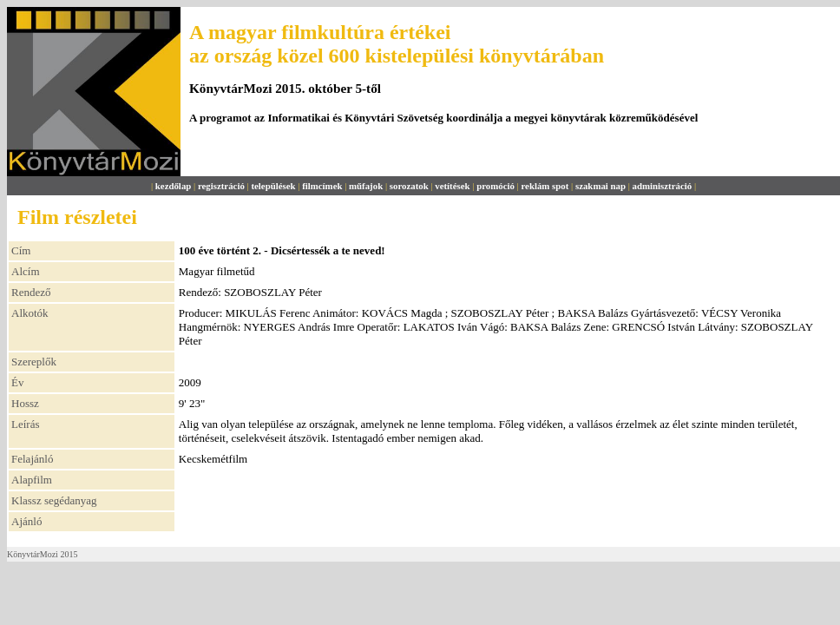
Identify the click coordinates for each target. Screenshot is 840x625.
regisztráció (221, 186)
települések (273, 186)
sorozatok (409, 186)
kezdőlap (174, 186)
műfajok (366, 186)
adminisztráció (663, 186)
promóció (495, 186)
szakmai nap (600, 186)
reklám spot (545, 186)
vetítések (452, 186)
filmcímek (322, 186)
